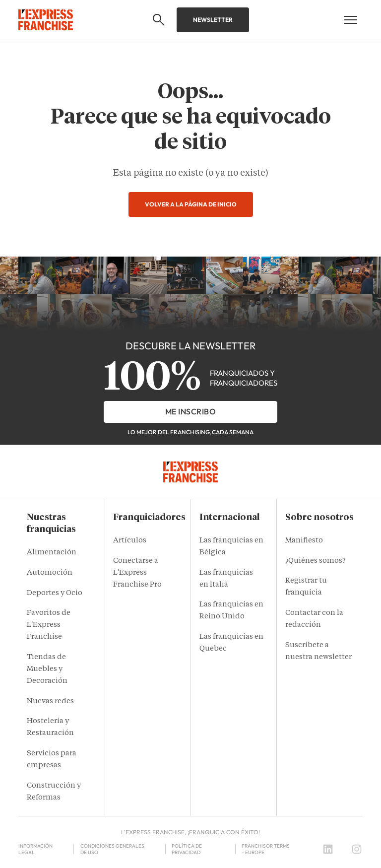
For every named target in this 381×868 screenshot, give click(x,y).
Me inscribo (191, 411)
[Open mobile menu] (351, 20)
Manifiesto (304, 541)
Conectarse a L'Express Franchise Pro (137, 573)
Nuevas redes (50, 701)
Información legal (35, 849)
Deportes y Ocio (55, 593)
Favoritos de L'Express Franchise (49, 625)
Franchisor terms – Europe (266, 849)
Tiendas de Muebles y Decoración (47, 669)
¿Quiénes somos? (316, 561)
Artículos (130, 541)
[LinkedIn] (328, 849)
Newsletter (213, 20)
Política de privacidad (187, 849)
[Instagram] (357, 849)
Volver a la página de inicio (191, 204)
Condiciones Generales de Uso (112, 849)
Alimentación (52, 553)
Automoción (50, 573)
